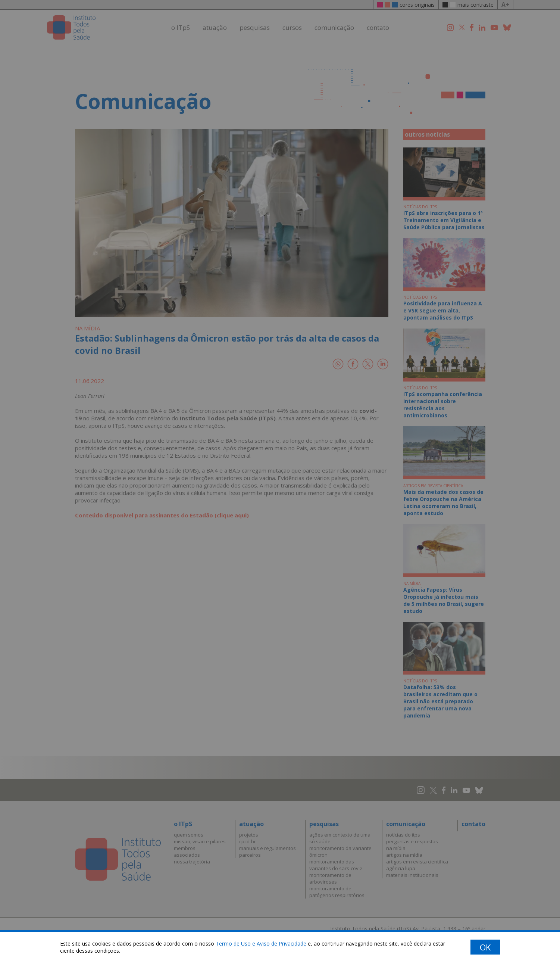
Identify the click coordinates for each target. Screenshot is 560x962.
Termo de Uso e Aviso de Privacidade (261, 944)
